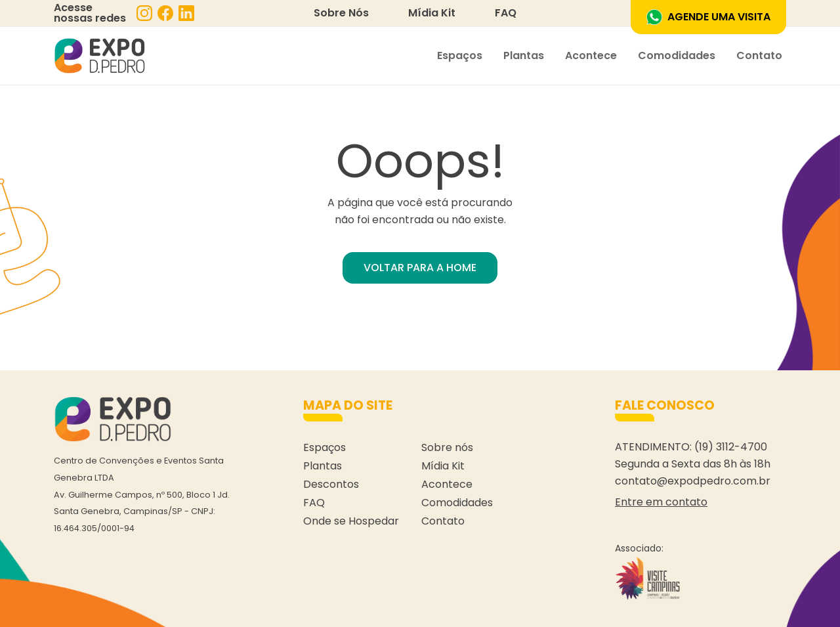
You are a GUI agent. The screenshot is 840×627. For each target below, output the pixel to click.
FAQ (506, 13)
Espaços (460, 55)
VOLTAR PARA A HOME (420, 268)
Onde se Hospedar (351, 521)
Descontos (331, 484)
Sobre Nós (341, 13)
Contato (759, 55)
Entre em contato (661, 502)
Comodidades (677, 55)
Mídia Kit (432, 13)
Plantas (524, 55)
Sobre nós (447, 447)
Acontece (591, 55)
